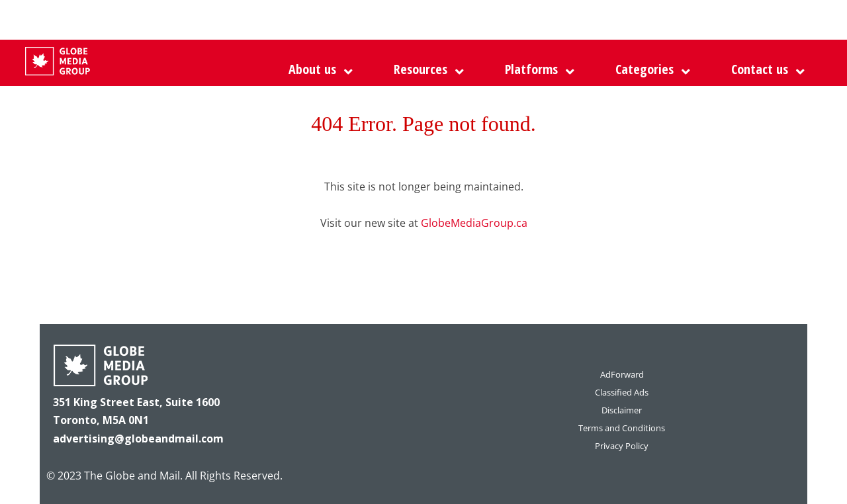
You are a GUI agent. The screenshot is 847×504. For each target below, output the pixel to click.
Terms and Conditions (622, 428)
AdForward (622, 374)
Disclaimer (622, 410)
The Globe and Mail (132, 476)
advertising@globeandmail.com (138, 439)
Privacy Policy (622, 446)
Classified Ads (622, 392)
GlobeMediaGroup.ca (474, 223)
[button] (536, 69)
